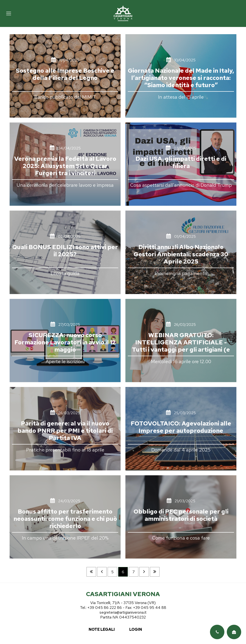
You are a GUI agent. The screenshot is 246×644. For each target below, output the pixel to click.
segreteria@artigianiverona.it (123, 612)
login (136, 629)
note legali (102, 629)
